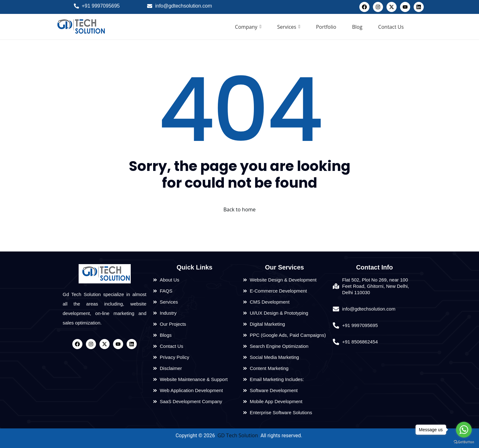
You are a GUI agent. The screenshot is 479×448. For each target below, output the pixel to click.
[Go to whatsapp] (464, 430)
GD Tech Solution (238, 435)
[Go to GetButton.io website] (464, 442)
